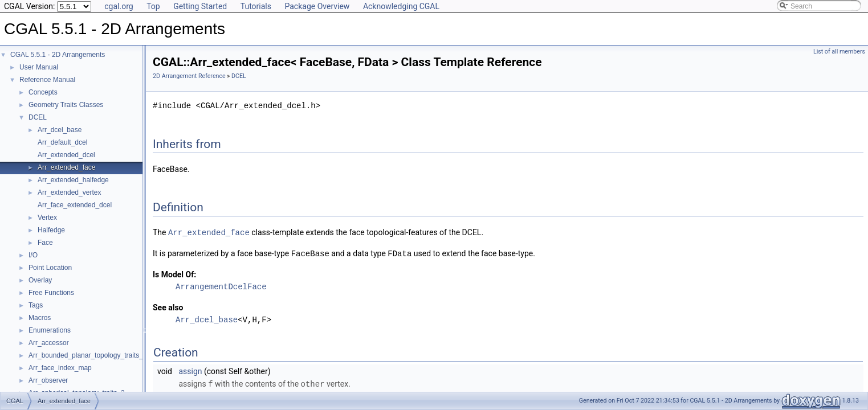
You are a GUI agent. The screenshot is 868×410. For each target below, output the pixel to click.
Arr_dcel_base (60, 130)
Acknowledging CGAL (401, 6)
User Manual (39, 67)
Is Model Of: (174, 273)
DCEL (38, 117)
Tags (36, 305)
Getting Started (200, 6)
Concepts (43, 92)
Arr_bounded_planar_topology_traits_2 (88, 355)
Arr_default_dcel (62, 142)
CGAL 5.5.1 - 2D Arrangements (58, 55)
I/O (33, 255)
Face (45, 243)
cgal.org (119, 6)
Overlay (40, 280)
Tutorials (256, 6)
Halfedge (51, 230)
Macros (40, 318)
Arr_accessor (49, 343)
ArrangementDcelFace (221, 286)
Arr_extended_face (66, 167)
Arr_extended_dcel (66, 155)
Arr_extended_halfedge (73, 180)
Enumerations (50, 330)
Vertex (47, 218)
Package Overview (317, 6)
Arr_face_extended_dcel (75, 205)
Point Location (50, 268)
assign (190, 370)
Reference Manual (47, 80)
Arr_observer (48, 380)
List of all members (839, 52)
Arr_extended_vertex (69, 192)
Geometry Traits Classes (66, 105)
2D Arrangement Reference (189, 76)
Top (153, 6)
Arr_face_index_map (60, 368)
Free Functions (51, 293)
